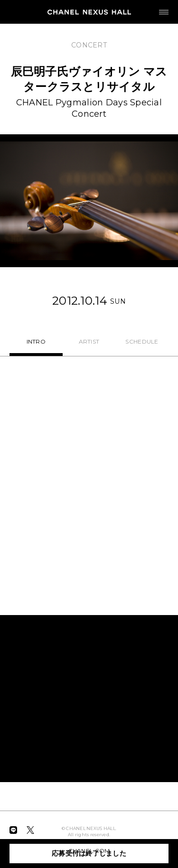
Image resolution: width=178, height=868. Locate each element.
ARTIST (89, 341)
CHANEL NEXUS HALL (89, 12)
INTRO (36, 341)
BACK (14, 37)
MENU (159, 8)
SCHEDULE (142, 341)
